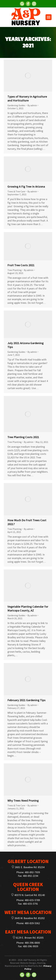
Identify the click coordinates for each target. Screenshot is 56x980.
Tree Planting (15, 270)
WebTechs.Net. (35, 966)
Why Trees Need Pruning (23, 800)
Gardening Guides (16, 105)
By (32, 105)
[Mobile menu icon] (49, 17)
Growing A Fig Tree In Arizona (26, 186)
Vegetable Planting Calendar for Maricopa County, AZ (28, 608)
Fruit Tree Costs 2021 (21, 265)
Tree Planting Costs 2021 (23, 437)
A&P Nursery (30, 960)
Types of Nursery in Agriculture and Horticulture (27, 98)
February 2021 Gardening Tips (27, 700)
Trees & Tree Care (16, 191)
